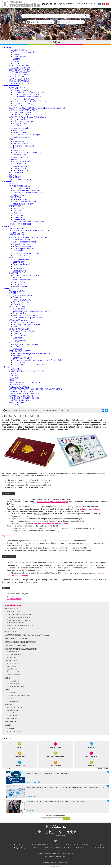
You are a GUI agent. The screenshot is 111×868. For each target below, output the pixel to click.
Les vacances (18, 211)
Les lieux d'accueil (20, 284)
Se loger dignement (20, 124)
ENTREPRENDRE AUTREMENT (20, 329)
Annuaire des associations (23, 280)
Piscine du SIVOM (20, 269)
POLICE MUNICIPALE (16, 173)
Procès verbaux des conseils (24, 52)
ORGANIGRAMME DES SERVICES (21, 70)
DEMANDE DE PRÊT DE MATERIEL (21, 396)
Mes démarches (12, 86)
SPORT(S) (12, 257)
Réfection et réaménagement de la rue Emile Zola (31, 353)
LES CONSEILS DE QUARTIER (19, 72)
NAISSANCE (13, 184)
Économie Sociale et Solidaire (24, 331)
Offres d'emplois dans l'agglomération (27, 153)
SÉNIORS (12, 139)
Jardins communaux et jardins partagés (28, 318)
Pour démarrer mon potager (23, 103)
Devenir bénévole (20, 282)
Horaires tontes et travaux (23, 161)
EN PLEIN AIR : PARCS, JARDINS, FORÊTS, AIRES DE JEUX (30, 231)
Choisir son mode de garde (23, 188)
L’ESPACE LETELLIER (16, 235)
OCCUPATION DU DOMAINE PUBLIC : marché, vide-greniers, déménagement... (37, 108)
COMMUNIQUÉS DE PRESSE (19, 81)
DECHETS (12, 175)
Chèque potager (19, 349)
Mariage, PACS (18, 130)
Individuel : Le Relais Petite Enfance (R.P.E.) (29, 193)
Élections (16, 59)
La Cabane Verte (19, 195)
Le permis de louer (20, 166)
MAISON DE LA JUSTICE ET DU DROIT (23, 110)
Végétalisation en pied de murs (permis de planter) (32, 311)
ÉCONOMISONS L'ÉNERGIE (19, 320)
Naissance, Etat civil (20, 128)
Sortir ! (8, 226)
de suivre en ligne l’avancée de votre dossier (50, 523)
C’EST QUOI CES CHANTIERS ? (20, 351)
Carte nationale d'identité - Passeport (27, 135)
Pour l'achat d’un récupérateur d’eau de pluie (29, 92)
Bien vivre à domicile (21, 144)
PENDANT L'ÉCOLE (16, 197)
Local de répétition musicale (23, 248)
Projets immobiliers (20, 362)
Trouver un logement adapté (23, 146)
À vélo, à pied (18, 298)
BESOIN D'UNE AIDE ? (17, 88)
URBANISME (13, 159)
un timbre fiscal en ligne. (90, 509)
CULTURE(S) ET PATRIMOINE (19, 240)
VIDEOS (12, 380)
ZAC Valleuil (17, 356)
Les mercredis (18, 208)
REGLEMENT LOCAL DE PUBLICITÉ (21, 391)
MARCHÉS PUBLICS (16, 385)
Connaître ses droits (20, 119)
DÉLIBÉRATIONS (15, 405)
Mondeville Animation (21, 244)
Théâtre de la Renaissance (23, 246)
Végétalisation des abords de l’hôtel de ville (29, 365)
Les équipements (19, 271)
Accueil (9, 410)
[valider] (66, 819)
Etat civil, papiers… (33, 410)
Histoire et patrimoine (21, 255)
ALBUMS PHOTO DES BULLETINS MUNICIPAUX (26, 371)
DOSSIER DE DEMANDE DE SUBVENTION (24, 394)
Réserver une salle (20, 286)
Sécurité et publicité (20, 170)
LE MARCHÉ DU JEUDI (17, 233)
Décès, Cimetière (19, 132)
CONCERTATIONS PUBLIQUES (20, 83)
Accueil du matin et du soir (23, 204)
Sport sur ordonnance (21, 260)
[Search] (54, 16)
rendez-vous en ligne (23, 499)
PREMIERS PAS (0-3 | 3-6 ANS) (20, 186)
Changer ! (9, 289)
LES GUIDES (13, 378)
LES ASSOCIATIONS (16, 277)
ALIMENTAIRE (14, 342)
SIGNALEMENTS (15, 177)
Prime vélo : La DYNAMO (22, 300)
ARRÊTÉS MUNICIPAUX (17, 403)
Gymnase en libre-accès (22, 264)
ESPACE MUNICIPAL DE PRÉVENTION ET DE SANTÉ (28, 112)
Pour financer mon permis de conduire (27, 97)
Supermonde (18, 251)
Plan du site (58, 856)
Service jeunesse (19, 215)
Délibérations (18, 54)
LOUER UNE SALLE (15, 106)
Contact (64, 856)
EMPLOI (11, 148)
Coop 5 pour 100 (19, 336)
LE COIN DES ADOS (16, 213)
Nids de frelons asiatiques (23, 179)
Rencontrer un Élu (19, 63)
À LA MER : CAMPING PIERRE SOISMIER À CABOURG (28, 237)
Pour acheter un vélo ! (21, 90)
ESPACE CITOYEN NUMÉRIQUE (20, 224)
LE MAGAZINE (14, 369)
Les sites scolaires (20, 199)
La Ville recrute (19, 150)
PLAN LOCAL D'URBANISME (19, 387)
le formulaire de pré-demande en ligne (53, 502)
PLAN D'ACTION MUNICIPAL (19, 66)
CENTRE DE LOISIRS (16, 206)
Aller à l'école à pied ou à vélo (24, 302)
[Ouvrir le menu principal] (55, 43)
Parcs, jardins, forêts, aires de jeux (26, 315)
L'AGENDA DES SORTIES (18, 228)
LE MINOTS (13, 376)
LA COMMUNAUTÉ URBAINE (19, 74)
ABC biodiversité (19, 309)
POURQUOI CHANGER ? (17, 291)
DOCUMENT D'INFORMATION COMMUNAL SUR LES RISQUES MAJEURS (35, 389)
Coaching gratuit (19, 262)
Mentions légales (49, 856)
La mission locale (19, 155)
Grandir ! (8, 182)
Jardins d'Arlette (19, 333)
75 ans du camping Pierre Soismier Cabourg (25, 382)
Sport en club (18, 266)
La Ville (8, 48)
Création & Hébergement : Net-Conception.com (55, 862)
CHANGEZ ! (13, 293)
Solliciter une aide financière (23, 121)
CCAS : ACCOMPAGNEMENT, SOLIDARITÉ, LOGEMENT (28, 117)
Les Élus (16, 61)
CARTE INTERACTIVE (16, 77)
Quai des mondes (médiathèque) (25, 242)
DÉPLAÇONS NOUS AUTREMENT (21, 295)
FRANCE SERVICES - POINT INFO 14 (22, 115)
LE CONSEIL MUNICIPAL (18, 50)
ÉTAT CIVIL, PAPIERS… (17, 126)
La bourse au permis (21, 157)
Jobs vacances (19, 217)
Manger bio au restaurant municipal (26, 344)
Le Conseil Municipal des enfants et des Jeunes (26, 222)
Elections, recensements (22, 137)
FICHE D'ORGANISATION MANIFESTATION (24, 398)
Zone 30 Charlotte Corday (23, 358)
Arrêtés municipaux (20, 57)
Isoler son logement (20, 327)
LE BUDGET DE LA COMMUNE (19, 68)
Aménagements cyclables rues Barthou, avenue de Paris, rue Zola (37, 360)
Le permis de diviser (21, 168)
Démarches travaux (20, 164)
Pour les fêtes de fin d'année (24, 99)
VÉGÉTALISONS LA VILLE (18, 307)
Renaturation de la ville (21, 313)
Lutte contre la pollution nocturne (25, 322)
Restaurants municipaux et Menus (25, 202)
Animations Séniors (20, 141)
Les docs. (9, 367)
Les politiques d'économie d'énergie (26, 324)
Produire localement (20, 347)
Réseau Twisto (18, 304)
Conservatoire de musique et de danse (27, 253)
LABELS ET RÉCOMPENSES (19, 79)
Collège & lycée (19, 219)
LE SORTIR (13, 373)
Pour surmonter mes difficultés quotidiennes (29, 101)
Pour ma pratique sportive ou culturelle (27, 95)
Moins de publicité (20, 340)
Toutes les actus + (103, 769)
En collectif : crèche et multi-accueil (26, 190)
